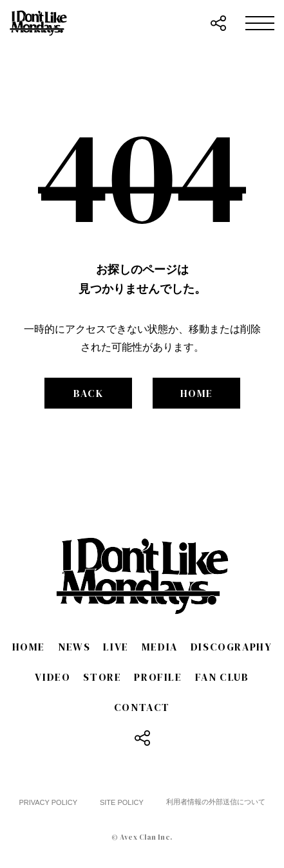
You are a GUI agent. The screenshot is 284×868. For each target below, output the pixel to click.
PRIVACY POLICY (48, 802)
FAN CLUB (222, 677)
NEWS (74, 647)
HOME (197, 393)
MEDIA (160, 647)
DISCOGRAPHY (232, 647)
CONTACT (142, 707)
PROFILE (158, 677)
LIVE (116, 647)
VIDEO (52, 677)
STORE (102, 677)
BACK (88, 393)
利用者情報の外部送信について (216, 802)
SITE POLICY (122, 802)
